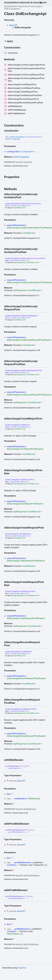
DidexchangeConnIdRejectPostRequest (25, 449)
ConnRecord (19, 208)
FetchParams (13, 934)
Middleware (33, 799)
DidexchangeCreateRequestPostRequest (26, 561)
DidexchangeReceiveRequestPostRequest (26, 678)
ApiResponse (20, 263)
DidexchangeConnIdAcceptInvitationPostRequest (29, 228)
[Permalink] (21, 131)
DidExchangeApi (12, 9)
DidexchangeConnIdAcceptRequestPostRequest (29, 340)
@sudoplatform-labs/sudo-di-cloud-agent (24, 3)
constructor (28, 162)
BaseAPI (13, 25)
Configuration (27, 152)
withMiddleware (30, 809)
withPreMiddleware (31, 944)
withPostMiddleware (31, 875)
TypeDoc (22, 968)
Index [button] (9, 41)
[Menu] (47, 3)
